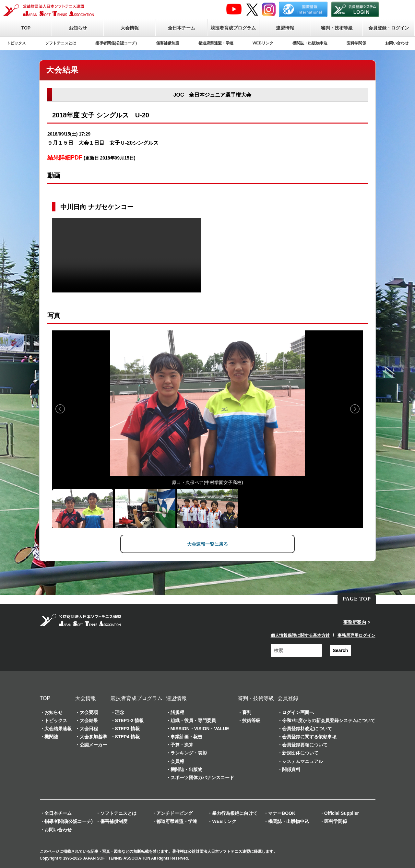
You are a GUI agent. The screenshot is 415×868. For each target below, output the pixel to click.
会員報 (177, 761)
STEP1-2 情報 (130, 720)
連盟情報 (285, 28)
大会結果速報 (58, 728)
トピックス (16, 43)
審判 (247, 712)
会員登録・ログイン (389, 28)
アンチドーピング (174, 813)
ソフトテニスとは (61, 43)
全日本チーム (182, 28)
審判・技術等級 (337, 28)
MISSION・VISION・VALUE (200, 728)
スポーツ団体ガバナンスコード (202, 777)
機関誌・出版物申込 (310, 43)
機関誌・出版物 (186, 769)
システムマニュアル (302, 761)
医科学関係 (356, 43)
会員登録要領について (305, 744)
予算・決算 (182, 744)
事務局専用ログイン (356, 635)
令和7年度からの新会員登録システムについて (329, 720)
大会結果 (89, 720)
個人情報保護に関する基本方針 (300, 635)
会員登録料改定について (307, 728)
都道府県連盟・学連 (216, 43)
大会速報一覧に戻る (207, 544)
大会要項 (89, 712)
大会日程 (89, 728)
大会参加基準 (93, 736)
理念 (120, 712)
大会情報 (130, 28)
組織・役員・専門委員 (193, 720)
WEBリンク (263, 43)
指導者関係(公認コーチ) (116, 43)
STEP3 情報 (127, 728)
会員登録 (288, 698)
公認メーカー (93, 744)
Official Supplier (342, 813)
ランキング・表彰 (189, 753)
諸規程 (177, 712)
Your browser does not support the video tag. (127, 255)
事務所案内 (355, 622)
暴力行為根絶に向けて (235, 813)
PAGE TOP (357, 598)
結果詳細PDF (65, 158)
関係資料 (291, 769)
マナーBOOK (282, 813)
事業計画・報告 (186, 736)
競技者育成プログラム (233, 28)
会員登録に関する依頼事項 (309, 736)
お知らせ (78, 28)
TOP (26, 28)
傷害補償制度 (168, 43)
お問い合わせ (397, 43)
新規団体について (300, 753)
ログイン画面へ (298, 712)
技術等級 (251, 720)
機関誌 (51, 736)
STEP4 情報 (127, 736)
